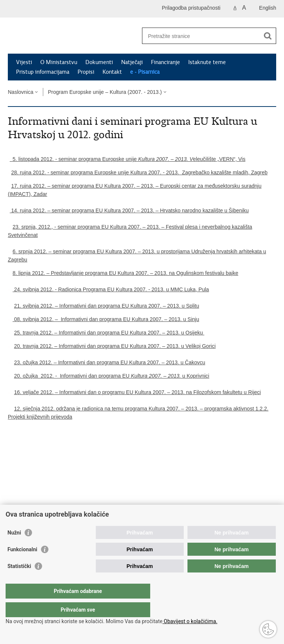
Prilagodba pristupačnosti (191, 8)
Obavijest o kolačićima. (190, 621)
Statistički (19, 581)
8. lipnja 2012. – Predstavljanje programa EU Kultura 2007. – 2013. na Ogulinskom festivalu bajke (125, 273)
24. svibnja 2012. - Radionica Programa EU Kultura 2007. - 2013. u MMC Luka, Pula (111, 289)
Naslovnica (20, 92)
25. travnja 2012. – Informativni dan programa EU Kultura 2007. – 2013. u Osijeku (109, 333)
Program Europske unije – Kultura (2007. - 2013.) (105, 92)
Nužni (14, 548)
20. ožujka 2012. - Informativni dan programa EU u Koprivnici (112, 376)
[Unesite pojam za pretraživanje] (201, 36)
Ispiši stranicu (12, 491)
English (268, 8)
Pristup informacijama (43, 72)
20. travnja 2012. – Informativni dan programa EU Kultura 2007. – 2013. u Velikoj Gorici (115, 346)
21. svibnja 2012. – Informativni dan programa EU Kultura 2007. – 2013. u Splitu (107, 306)
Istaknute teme (207, 62)
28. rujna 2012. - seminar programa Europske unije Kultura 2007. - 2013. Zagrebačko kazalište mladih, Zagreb (139, 172)
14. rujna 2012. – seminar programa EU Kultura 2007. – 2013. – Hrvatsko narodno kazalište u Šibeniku (128, 210)
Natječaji (132, 62)
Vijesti (24, 62)
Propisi (86, 72)
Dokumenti (99, 62)
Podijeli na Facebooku (28, 491)
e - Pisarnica (145, 72)
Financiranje (165, 62)
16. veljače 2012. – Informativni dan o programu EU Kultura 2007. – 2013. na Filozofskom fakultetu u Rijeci (138, 392)
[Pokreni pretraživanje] (268, 36)
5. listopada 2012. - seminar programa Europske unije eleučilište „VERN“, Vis (127, 159)
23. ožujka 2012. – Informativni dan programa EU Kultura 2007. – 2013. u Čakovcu (110, 362)
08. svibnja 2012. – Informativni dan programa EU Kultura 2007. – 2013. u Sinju (106, 319)
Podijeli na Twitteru (44, 491)
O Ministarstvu (59, 62)
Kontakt (112, 72)
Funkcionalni (22, 564)
